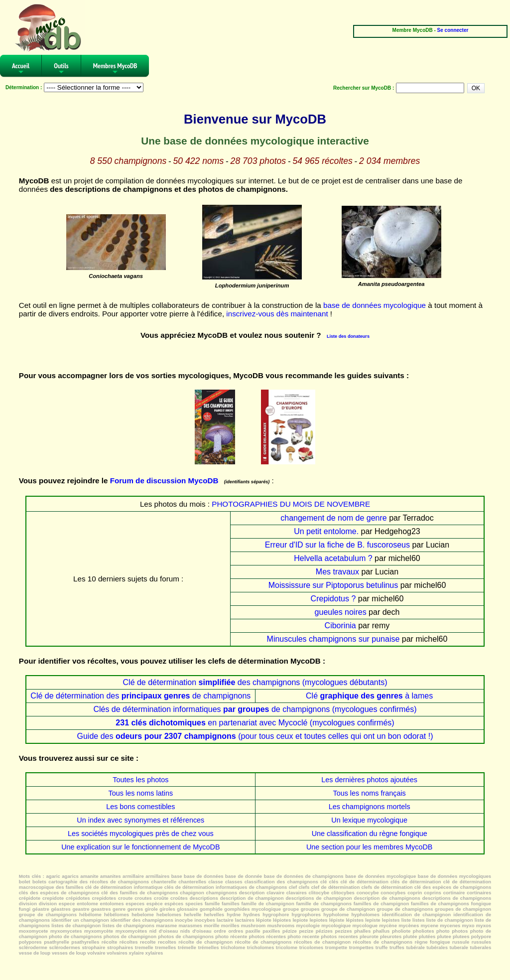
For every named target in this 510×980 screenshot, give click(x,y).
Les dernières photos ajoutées (369, 780)
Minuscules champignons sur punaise (333, 639)
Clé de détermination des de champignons (140, 696)
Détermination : (24, 87)
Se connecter (453, 30)
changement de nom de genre (333, 518)
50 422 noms (199, 161)
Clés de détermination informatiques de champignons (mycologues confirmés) (255, 709)
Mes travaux (337, 572)
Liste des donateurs (348, 336)
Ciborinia (340, 626)
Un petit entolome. (326, 531)
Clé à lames (369, 696)
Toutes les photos (140, 780)
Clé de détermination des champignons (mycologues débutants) (255, 682)
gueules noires (341, 612)
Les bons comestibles (140, 807)
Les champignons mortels (370, 807)
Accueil (21, 69)
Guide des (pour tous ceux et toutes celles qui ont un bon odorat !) (255, 736)
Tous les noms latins (141, 793)
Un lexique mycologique (369, 820)
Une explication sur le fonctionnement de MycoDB (140, 847)
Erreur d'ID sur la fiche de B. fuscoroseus (337, 545)
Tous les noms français (369, 793)
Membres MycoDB (115, 69)
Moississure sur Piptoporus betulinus (333, 585)
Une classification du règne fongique (370, 834)
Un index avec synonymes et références (140, 820)
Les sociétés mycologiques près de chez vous (141, 834)
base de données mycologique (375, 305)
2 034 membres (389, 161)
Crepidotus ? (333, 599)
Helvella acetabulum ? (333, 558)
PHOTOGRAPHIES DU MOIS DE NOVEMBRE (291, 504)
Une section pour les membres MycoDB (370, 847)
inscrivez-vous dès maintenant (277, 314)
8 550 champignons (128, 161)
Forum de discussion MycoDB (164, 481)
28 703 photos (258, 161)
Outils (61, 69)
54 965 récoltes (322, 161)
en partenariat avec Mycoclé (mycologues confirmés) (255, 723)
